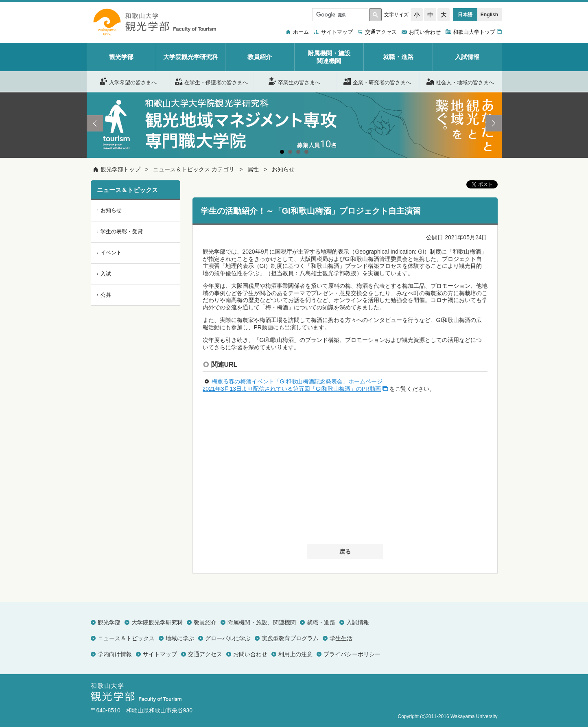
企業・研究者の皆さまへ (377, 81)
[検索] (339, 15)
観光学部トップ (120, 169)
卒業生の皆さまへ (294, 81)
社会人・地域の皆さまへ (460, 81)
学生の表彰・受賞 (122, 231)
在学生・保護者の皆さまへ (211, 81)
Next (494, 123)
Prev (95, 123)
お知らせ (283, 169)
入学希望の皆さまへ (128, 81)
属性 (253, 169)
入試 (106, 274)
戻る (345, 552)
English (489, 15)
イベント (111, 253)
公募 (106, 295)
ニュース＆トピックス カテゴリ (194, 169)
